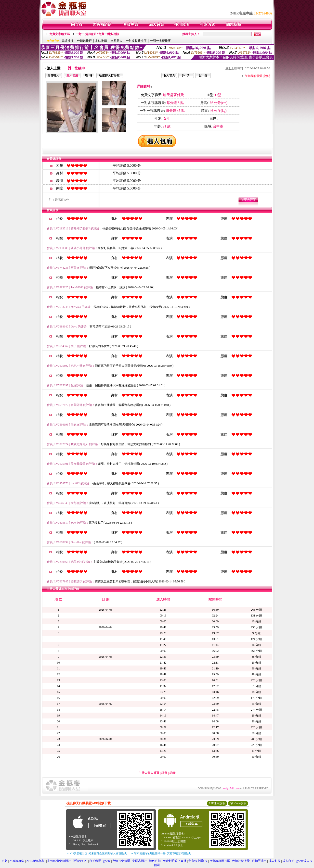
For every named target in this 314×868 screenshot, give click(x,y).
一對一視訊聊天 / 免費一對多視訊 (97, 34)
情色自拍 (155, 861)
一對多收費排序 (136, 41)
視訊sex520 (80, 861)
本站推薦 (101, 41)
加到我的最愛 (253, 76)
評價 (164, 773)
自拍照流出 (259, 861)
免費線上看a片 (198, 861)
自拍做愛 (95, 861)
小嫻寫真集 (17, 861)
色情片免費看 (121, 861)
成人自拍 (288, 861)
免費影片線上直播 (175, 861)
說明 (267, 76)
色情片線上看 (241, 861)
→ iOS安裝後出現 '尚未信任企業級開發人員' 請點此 (97, 853)
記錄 (172, 773)
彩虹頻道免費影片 (59, 861)
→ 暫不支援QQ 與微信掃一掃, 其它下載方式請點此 (161, 853)
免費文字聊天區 (60, 34)
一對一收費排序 (160, 41)
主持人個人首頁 (149, 773)
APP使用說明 (217, 803)
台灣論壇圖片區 (220, 861)
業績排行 (67, 41)
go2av (107, 861)
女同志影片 (140, 861)
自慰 (5, 861)
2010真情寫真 (35, 861)
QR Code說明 (238, 803)
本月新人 (117, 41)
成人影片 (275, 861)
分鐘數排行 (84, 41)
